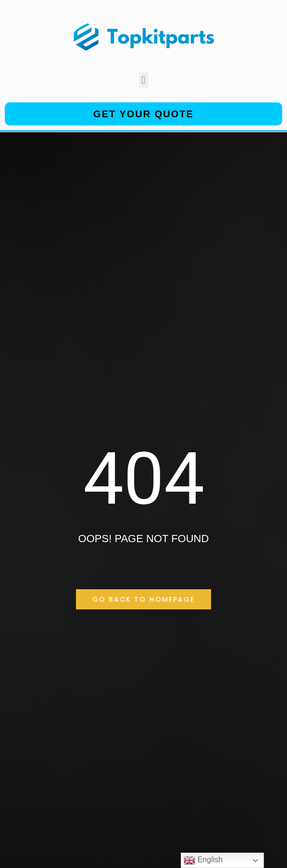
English (203, 860)
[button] (143, 80)
